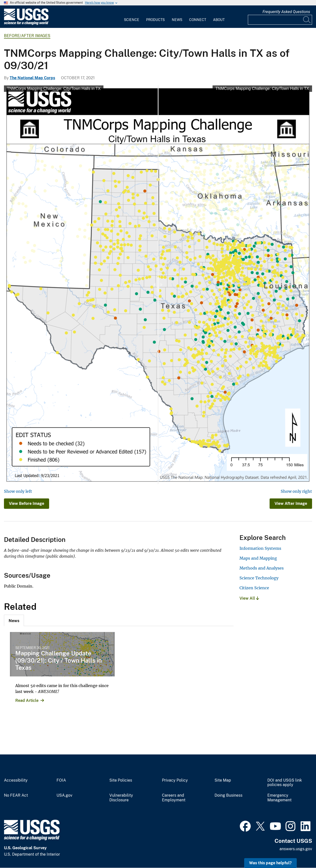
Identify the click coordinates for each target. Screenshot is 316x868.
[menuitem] (132, 17)
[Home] (26, 24)
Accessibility (16, 780)
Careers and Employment (174, 798)
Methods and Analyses (262, 568)
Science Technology (259, 578)
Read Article (27, 700)
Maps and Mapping (258, 558)
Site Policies (121, 780)
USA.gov (64, 795)
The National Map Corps (32, 78)
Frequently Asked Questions (286, 12)
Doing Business (228, 795)
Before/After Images (27, 36)
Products (155, 20)
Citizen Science (254, 588)
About (219, 20)
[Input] (280, 20)
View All (249, 598)
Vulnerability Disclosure (121, 798)
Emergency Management (279, 798)
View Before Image (27, 503)
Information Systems (260, 548)
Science (132, 20)
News (177, 20)
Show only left (18, 491)
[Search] (307, 20)
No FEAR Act (16, 795)
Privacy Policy (175, 780)
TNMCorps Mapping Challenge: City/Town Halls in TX (54, 89)
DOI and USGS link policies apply (285, 783)
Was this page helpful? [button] (270, 863)
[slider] (158, 285)
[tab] (14, 620)
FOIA (61, 780)
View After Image (291, 503)
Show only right (296, 491)
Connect (198, 20)
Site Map (223, 780)
